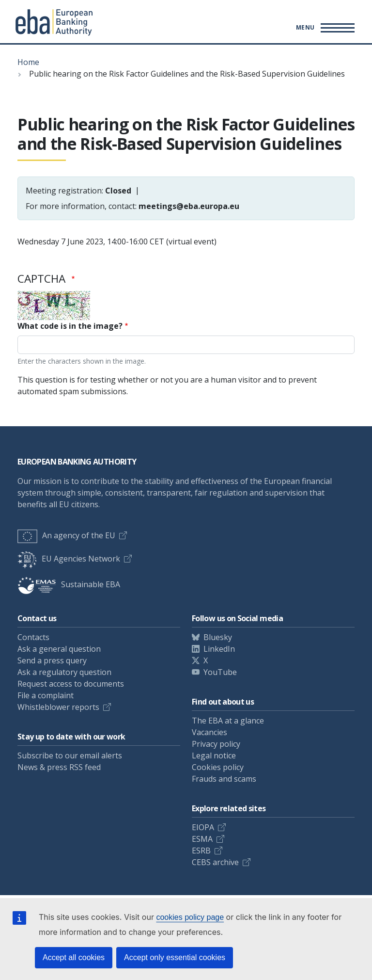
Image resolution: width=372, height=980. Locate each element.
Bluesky (218, 637)
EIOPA (203, 827)
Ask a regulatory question (64, 672)
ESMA (202, 839)
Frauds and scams (224, 779)
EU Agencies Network (69, 559)
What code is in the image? (70, 326)
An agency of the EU (66, 535)
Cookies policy (218, 767)
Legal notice (214, 755)
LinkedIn (219, 649)
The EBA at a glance (228, 721)
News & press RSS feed (59, 767)
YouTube (220, 672)
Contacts (33, 637)
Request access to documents (71, 684)
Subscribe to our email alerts (70, 755)
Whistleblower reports (58, 707)
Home (28, 62)
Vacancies (209, 732)
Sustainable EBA (69, 584)
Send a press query (52, 660)
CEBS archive (215, 862)
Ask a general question (59, 649)
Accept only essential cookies (175, 957)
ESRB (201, 851)
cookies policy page (190, 917)
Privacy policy (216, 744)
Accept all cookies (74, 957)
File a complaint (46, 695)
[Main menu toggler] (324, 28)
